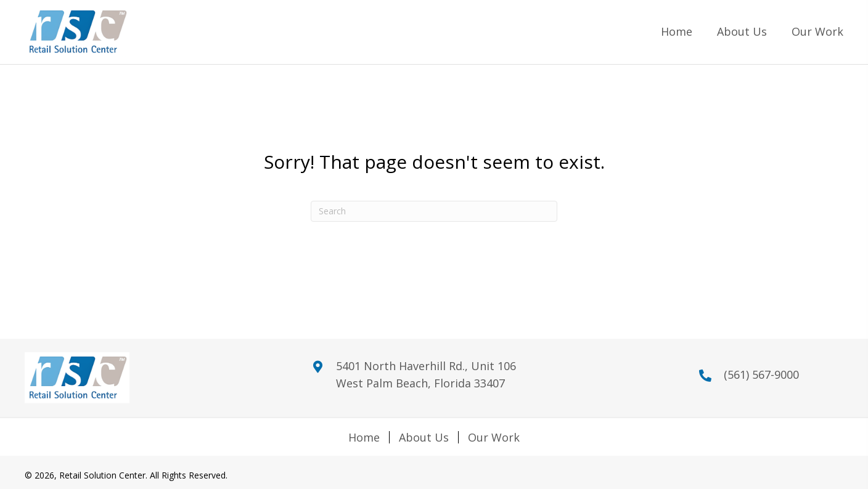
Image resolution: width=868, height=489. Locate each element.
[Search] (434, 211)
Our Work (494, 437)
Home (364, 437)
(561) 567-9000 (761, 374)
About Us (424, 437)
